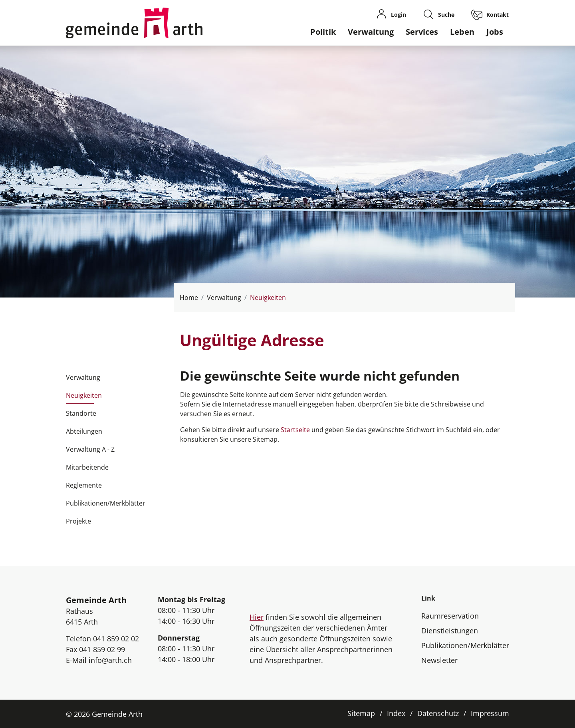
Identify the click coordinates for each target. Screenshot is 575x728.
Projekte (78, 521)
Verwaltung (371, 32)
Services (422, 32)
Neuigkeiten (84, 398)
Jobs (495, 32)
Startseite (295, 430)
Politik (323, 32)
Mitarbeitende (87, 467)
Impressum (490, 713)
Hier (257, 617)
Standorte (81, 413)
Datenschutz (438, 713)
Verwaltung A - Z (90, 449)
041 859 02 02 (116, 639)
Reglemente (84, 485)
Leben (462, 32)
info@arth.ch (110, 660)
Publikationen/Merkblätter (106, 503)
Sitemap (361, 713)
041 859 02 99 (102, 649)
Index (396, 713)
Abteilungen (84, 431)
